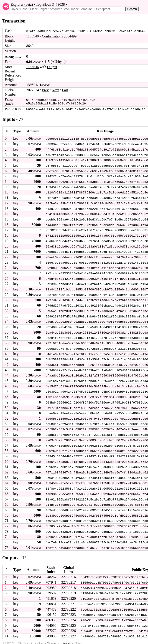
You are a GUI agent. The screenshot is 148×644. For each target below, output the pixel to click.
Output (52, 67)
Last (65, 90)
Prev (45, 90)
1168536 (32, 67)
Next (55, 90)
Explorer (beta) (22, 4)
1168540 (32, 36)
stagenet (67, 637)
